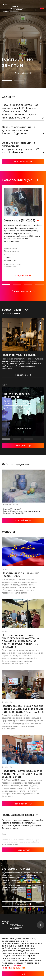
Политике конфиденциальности (14, 967)
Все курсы (23, 446)
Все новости (23, 804)
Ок (23, 974)
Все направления (23, 291)
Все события (23, 161)
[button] (7, 81)
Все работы (23, 520)
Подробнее (23, 73)
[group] (23, 233)
